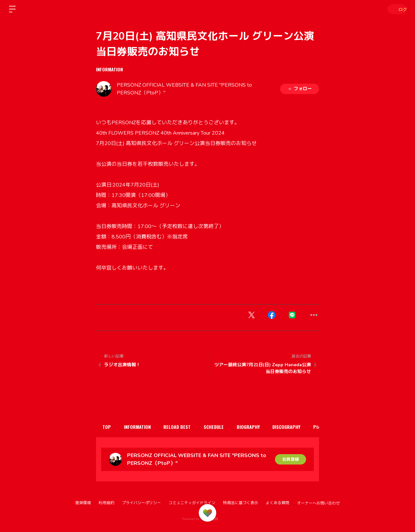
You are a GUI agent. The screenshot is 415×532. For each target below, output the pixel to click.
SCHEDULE (225, 427)
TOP (108, 427)
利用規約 (106, 503)
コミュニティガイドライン (192, 503)
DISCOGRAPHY (305, 427)
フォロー (300, 89)
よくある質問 (278, 503)
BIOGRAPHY (263, 427)
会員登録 (290, 459)
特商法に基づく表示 (241, 503)
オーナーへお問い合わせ (318, 503)
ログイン (396, 9)
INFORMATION (109, 69)
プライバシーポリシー (141, 503)
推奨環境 (83, 503)
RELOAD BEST (185, 427)
